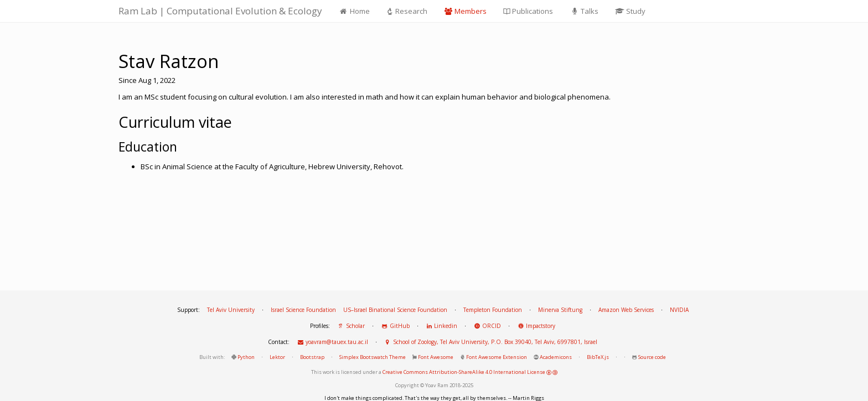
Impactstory (536, 326)
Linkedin (442, 326)
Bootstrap (312, 357)
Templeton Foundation (493, 310)
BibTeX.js (598, 357)
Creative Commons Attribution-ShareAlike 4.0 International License (470, 372)
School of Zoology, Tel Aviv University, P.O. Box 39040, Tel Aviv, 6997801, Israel (491, 342)
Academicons (556, 357)
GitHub (395, 326)
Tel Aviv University (231, 310)
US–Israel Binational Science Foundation (395, 310)
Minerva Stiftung (560, 310)
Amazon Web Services (626, 310)
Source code (652, 357)
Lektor (277, 357)
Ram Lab (220, 11)
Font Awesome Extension (497, 357)
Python (246, 357)
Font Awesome (436, 357)
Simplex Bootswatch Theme (373, 357)
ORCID (487, 326)
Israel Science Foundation (303, 310)
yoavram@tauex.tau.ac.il (332, 342)
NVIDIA (679, 310)
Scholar (351, 326)
